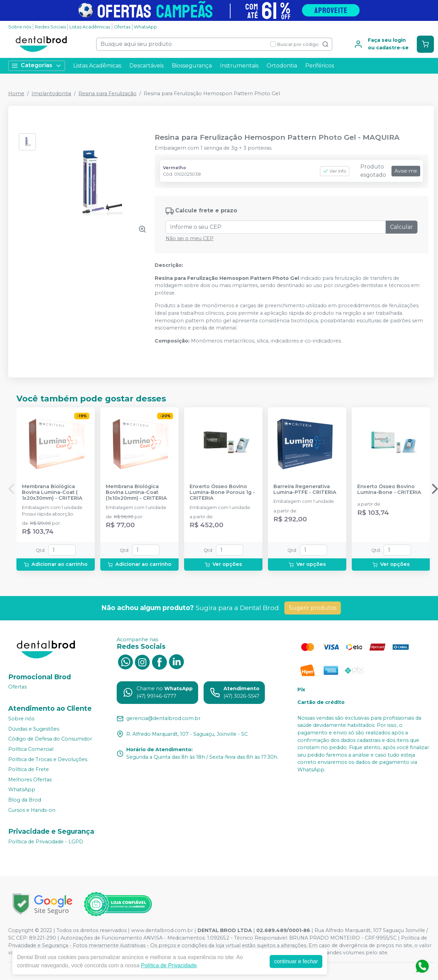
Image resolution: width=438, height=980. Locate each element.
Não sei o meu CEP (190, 238)
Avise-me (406, 171)
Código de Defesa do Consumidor (50, 739)
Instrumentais (239, 66)
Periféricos (320, 66)
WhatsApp (145, 27)
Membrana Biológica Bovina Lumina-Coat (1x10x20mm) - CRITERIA (136, 493)
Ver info (335, 171)
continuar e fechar (296, 961)
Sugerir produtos (313, 608)
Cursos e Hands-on (32, 810)
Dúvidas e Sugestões (34, 729)
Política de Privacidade (169, 965)
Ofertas (122, 27)
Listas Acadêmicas (90, 27)
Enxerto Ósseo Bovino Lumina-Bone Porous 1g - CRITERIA (222, 493)
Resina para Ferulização (107, 94)
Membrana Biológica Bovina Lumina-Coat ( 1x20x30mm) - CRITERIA (52, 493)
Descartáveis (146, 66)
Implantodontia (51, 94)
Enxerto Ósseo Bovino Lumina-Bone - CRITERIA (389, 489)
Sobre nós (20, 27)
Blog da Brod (25, 800)
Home (16, 94)
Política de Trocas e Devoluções (48, 759)
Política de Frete (29, 769)
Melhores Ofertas (30, 780)
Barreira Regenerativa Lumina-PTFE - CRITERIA (305, 489)
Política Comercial (31, 749)
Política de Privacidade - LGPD (46, 842)
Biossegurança (192, 66)
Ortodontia (282, 66)
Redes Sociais (50, 27)
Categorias (37, 66)
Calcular (402, 227)
